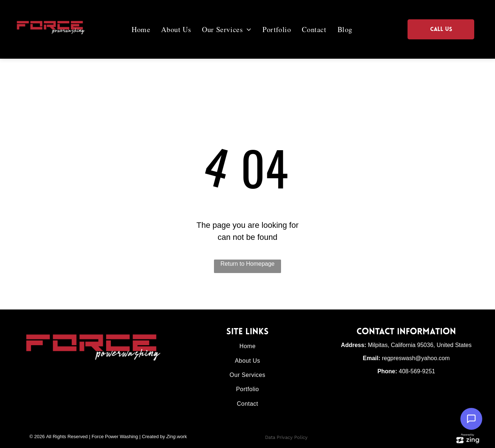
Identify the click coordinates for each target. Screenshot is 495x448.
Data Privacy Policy (286, 437)
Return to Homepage (248, 264)
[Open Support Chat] (471, 419)
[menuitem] (146, 30)
